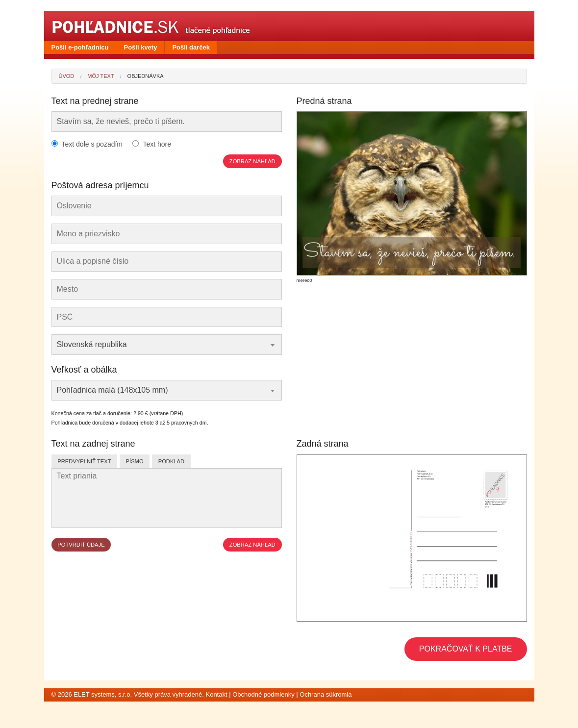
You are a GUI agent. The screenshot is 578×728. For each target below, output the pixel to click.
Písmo (135, 461)
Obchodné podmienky (263, 694)
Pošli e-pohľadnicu (80, 47)
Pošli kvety (140, 47)
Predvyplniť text (84, 461)
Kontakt (216, 694)
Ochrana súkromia (326, 694)
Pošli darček (191, 47)
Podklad (171, 461)
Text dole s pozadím (92, 144)
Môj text (101, 76)
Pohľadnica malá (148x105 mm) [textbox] (113, 390)
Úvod (67, 76)
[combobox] (167, 345)
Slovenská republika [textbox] (92, 344)
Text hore (157, 144)
